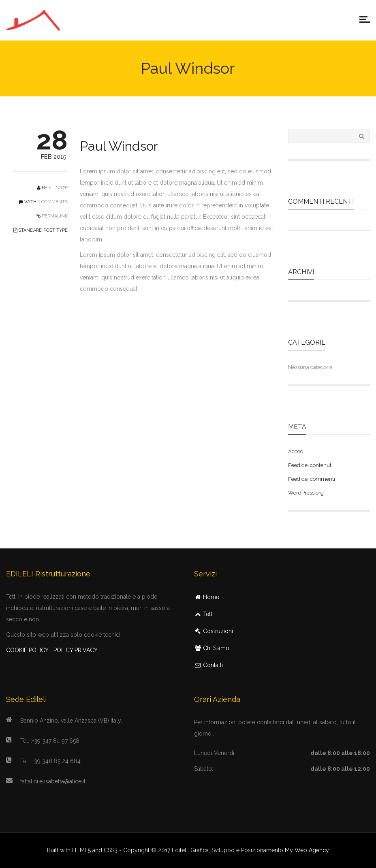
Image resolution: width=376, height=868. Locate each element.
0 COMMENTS (53, 202)
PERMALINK (54, 216)
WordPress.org (306, 493)
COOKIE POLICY (27, 650)
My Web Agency (307, 850)
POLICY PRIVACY (76, 650)
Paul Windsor (119, 146)
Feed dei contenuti (310, 465)
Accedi (296, 451)
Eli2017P (58, 188)
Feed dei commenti (312, 479)
